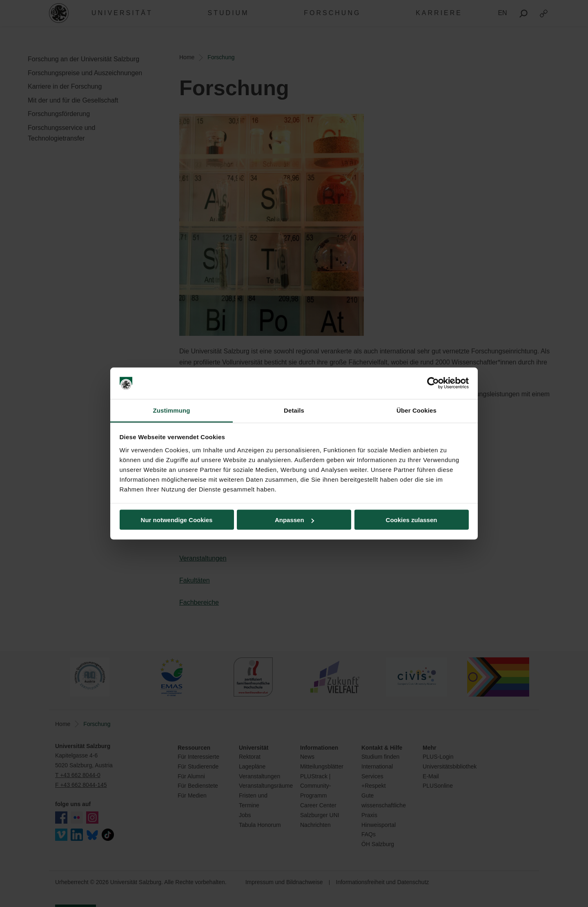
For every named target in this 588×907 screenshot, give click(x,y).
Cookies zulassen (412, 520)
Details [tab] (294, 410)
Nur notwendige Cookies (177, 520)
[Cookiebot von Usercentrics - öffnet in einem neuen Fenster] (433, 383)
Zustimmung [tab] (172, 410)
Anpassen (294, 520)
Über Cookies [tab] (416, 410)
